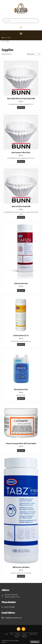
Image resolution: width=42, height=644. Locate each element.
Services (24, 634)
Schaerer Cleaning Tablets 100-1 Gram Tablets (21, 443)
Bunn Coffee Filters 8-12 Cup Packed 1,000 (21, 99)
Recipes (17, 637)
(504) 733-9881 (10, 607)
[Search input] (21, 21)
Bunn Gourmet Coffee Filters (21, 152)
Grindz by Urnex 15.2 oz (21, 335)
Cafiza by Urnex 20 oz (21, 283)
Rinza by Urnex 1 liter (21, 389)
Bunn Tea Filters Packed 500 (21, 206)
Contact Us (24, 637)
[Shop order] (34, 54)
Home (3, 41)
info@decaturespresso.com (13, 618)
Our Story (18, 634)
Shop (12, 634)
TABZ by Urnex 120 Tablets (21, 567)
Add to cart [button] (21, 108)
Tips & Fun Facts (33, 634)
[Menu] (21, 34)
